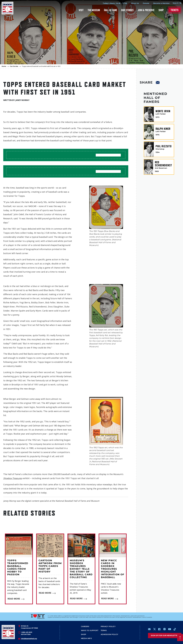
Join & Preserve (146, 10)
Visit (81, 10)
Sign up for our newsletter (165, 635)
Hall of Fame (111, 10)
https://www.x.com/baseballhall (154, 629)
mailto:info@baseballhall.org (149, 629)
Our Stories (127, 10)
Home (4, 67)
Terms (104, 631)
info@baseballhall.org (29, 639)
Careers (85, 627)
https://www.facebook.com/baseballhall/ (159, 629)
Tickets (175, 10)
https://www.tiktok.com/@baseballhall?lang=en (175, 629)
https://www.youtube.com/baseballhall (170, 629)
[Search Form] (176, 3)
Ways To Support (90, 631)
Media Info (86, 639)
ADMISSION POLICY (109, 635)
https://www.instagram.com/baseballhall (164, 629)
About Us (135, 3)
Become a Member (162, 3)
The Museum (94, 10)
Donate (146, 3)
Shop (161, 10)
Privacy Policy (108, 627)
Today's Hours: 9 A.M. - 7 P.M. (115, 3)
